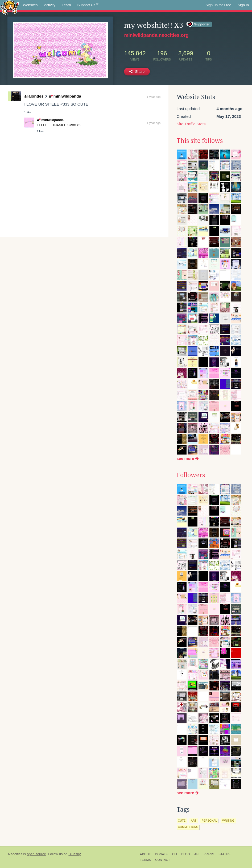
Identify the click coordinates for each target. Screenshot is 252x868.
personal (209, 821)
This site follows (200, 141)
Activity (50, 5)
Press (209, 854)
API (197, 854)
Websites (30, 5)
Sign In (243, 5)
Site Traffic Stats (191, 124)
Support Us (88, 5)
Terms (145, 860)
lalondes (34, 96)
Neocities (15, 854)
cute (182, 821)
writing (228, 821)
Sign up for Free (218, 5)
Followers (191, 475)
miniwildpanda (65, 96)
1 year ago (154, 97)
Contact (163, 860)
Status (224, 854)
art (194, 821)
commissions (188, 827)
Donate (161, 854)
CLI (175, 854)
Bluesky (75, 854)
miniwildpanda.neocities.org (156, 35)
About (145, 854)
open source (36, 854)
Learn (66, 5)
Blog (186, 854)
